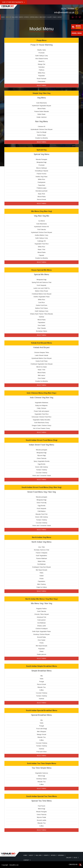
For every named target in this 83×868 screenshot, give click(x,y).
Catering (61, 855)
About (31, 855)
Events (46, 855)
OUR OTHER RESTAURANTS (13, 2)
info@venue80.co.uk (64, 12)
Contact (26, 860)
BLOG (55, 17)
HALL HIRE (15, 17)
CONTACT (60, 17)
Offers (53, 855)
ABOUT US (8, 17)
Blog (75, 858)
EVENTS (21, 17)
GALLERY (49, 17)
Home (25, 855)
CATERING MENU (34, 17)
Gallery (69, 858)
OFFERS (26, 17)
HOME (3, 17)
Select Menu (41, 85)
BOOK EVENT (43, 17)
